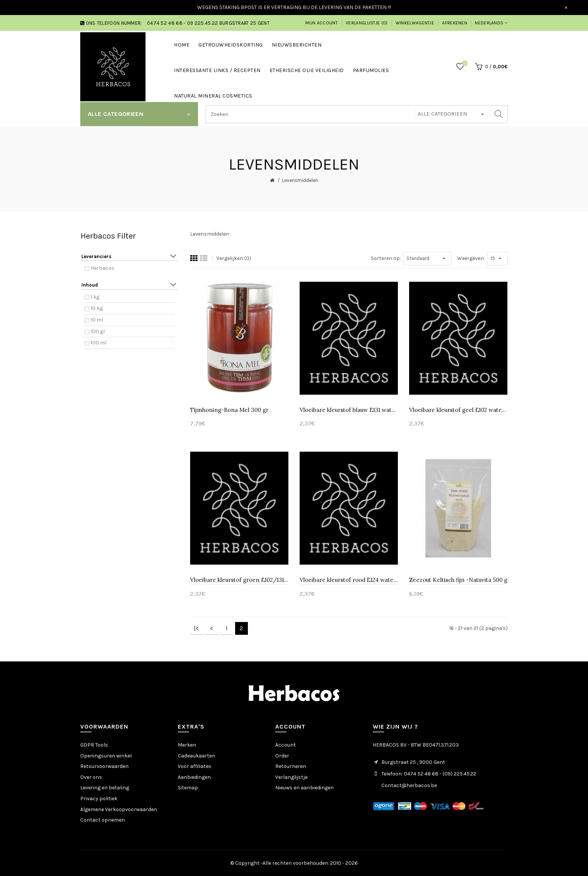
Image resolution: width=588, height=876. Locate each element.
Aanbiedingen (194, 777)
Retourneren (291, 766)
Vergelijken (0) (234, 258)
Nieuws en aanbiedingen (304, 788)
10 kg (97, 308)
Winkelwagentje (415, 23)
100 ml (99, 343)
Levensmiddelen (300, 180)
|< (196, 628)
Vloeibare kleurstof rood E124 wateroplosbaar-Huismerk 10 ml (349, 580)
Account (286, 745)
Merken (187, 745)
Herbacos (103, 268)
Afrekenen (455, 23)
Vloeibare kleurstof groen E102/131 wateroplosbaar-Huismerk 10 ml (239, 580)
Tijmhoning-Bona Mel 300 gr (229, 410)
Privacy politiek (99, 799)
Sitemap (188, 788)
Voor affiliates (195, 766)
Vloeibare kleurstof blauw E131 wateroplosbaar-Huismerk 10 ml (349, 410)
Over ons (91, 777)
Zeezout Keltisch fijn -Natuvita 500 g (458, 580)
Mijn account (322, 23)
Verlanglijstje (291, 777)
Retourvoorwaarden (104, 766)
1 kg (95, 297)
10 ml (97, 320)
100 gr (98, 331)
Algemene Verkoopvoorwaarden (119, 809)
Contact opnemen (103, 820)
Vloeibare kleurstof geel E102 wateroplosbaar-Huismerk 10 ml (458, 410)
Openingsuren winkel (106, 756)
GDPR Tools (94, 745)
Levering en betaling (105, 788)
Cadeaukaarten (196, 756)
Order (282, 756)
